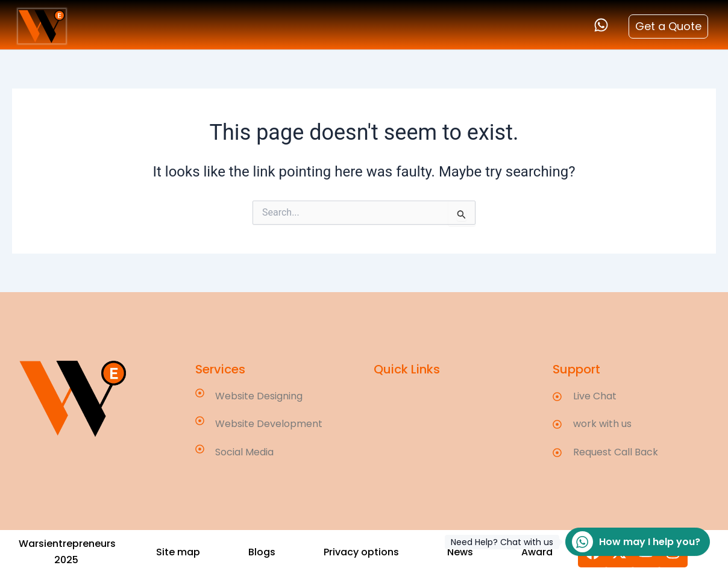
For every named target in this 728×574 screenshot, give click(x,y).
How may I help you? (633, 542)
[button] (262, 552)
